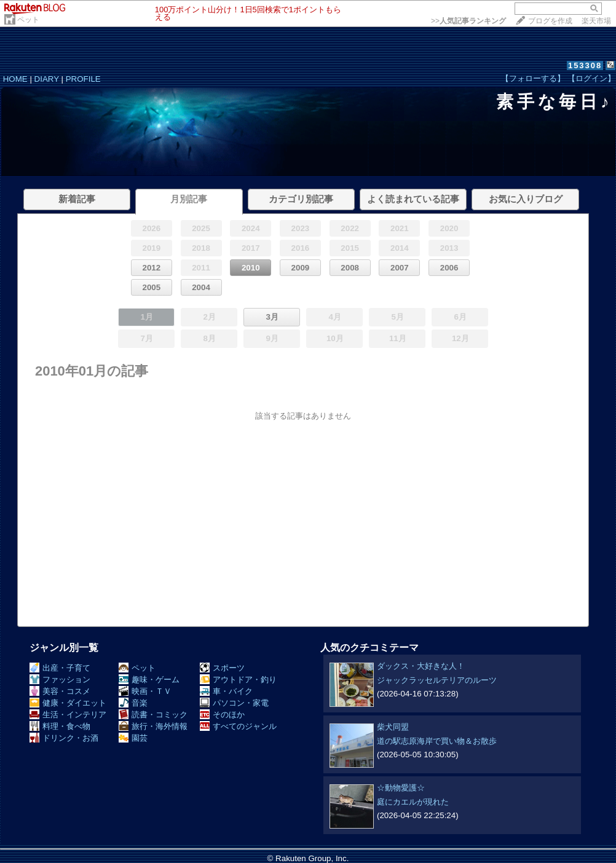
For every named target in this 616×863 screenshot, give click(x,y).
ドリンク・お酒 (64, 738)
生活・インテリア (68, 715)
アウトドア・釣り (238, 680)
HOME (15, 79)
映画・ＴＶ (145, 691)
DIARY (47, 79)
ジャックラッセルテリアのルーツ (437, 680)
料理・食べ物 (60, 726)
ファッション (60, 680)
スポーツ (222, 668)
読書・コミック (153, 715)
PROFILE (83, 79)
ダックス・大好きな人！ (421, 666)
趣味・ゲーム (149, 680)
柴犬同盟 (393, 727)
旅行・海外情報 (153, 726)
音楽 (133, 703)
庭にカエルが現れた (413, 802)
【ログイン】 (591, 78)
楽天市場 (596, 21)
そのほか (222, 715)
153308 (585, 65)
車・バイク (226, 691)
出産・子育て (60, 668)
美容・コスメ (60, 691)
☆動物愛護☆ (401, 788)
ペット (28, 20)
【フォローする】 (533, 78)
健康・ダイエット (68, 703)
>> (468, 21)
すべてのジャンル (238, 726)
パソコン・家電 (234, 703)
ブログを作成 (550, 21)
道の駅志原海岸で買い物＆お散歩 (437, 741)
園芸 (133, 738)
